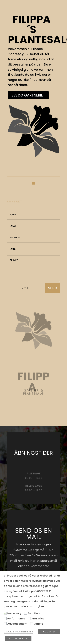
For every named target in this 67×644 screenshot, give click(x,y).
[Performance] (5, 618)
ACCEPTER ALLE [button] (18, 639)
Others (38, 624)
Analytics (38, 619)
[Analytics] (29, 618)
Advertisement (17, 624)
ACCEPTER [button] (49, 632)
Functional (35, 613)
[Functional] (26, 613)
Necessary (14, 613)
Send (53, 288)
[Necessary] (5, 613)
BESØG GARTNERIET (28, 95)
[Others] (32, 624)
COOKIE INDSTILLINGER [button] (18, 632)
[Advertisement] (5, 624)
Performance (16, 619)
